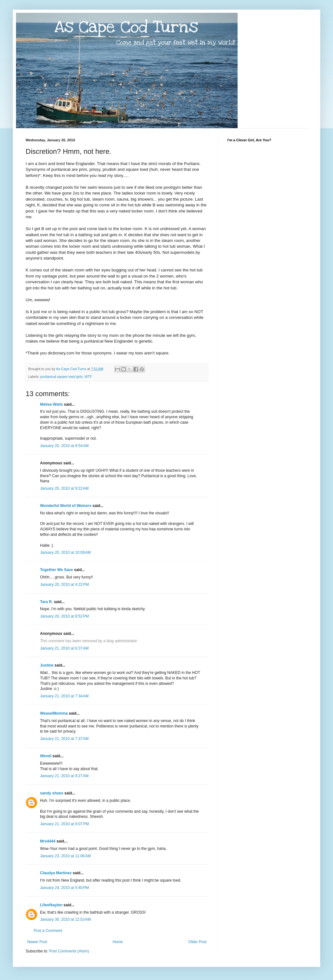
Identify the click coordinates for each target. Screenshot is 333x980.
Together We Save (57, 570)
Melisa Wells (51, 404)
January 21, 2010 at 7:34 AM (64, 696)
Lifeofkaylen (51, 905)
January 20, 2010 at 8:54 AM (64, 446)
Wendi (46, 756)
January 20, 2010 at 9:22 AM (64, 488)
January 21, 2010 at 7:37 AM (64, 739)
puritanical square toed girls (61, 377)
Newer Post (37, 942)
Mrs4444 (48, 841)
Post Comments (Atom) (69, 951)
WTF (88, 377)
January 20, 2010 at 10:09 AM (65, 552)
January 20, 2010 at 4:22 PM (64, 585)
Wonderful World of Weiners (66, 506)
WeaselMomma (54, 713)
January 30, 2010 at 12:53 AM (65, 919)
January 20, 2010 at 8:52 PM (64, 616)
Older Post (197, 942)
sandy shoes (52, 793)
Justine (47, 665)
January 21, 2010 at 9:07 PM (64, 824)
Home (118, 942)
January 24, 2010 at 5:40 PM (64, 888)
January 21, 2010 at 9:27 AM (64, 776)
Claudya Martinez (56, 873)
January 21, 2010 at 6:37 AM (64, 648)
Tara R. (46, 602)
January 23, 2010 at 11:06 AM (65, 856)
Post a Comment (48, 931)
